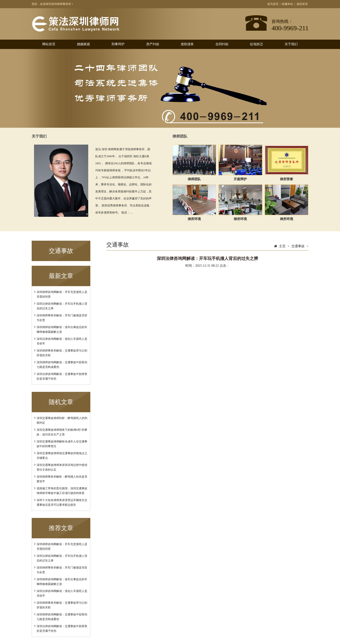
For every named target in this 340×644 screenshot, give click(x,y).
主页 (282, 246)
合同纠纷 (222, 44)
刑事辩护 (118, 44)
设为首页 (273, 4)
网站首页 (49, 44)
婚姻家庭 (84, 44)
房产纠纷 (153, 44)
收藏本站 (287, 4)
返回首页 (302, 4)
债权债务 (187, 44)
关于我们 (291, 44)
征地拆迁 (256, 44)
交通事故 (298, 246)
